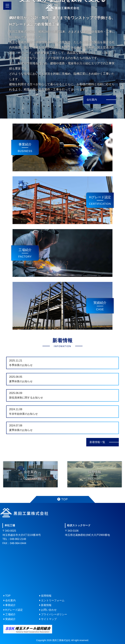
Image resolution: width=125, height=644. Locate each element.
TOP (62, 499)
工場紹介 (25, 250)
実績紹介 (100, 303)
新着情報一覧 (97, 442)
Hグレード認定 (100, 197)
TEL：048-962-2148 (14, 539)
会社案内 (92, 100)
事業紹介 (25, 144)
